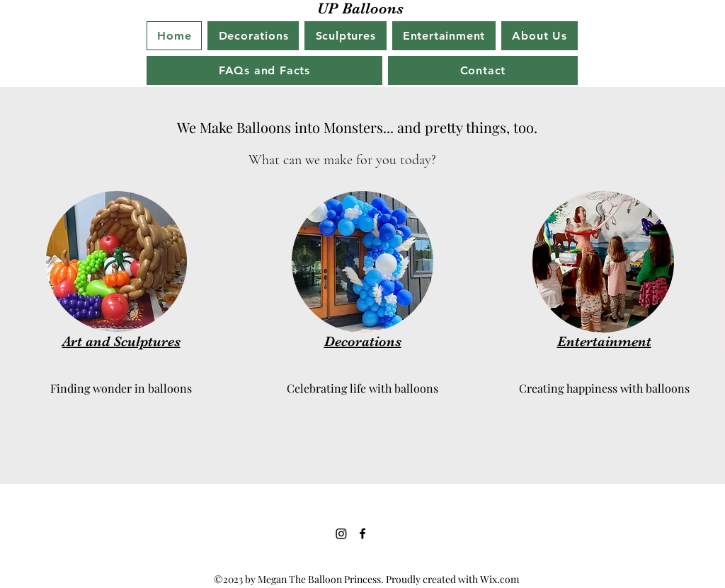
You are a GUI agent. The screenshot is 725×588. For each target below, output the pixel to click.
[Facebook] (362, 534)
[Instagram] (341, 534)
